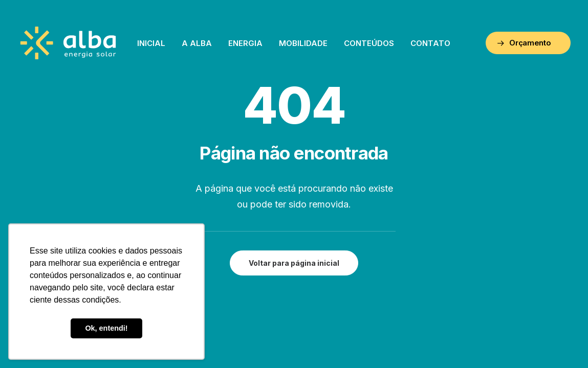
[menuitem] (151, 43)
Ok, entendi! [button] (106, 328)
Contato (430, 43)
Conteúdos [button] (369, 43)
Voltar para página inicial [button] (294, 263)
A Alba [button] (197, 43)
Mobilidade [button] (303, 43)
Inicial (151, 43)
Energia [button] (245, 43)
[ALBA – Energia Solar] (68, 43)
